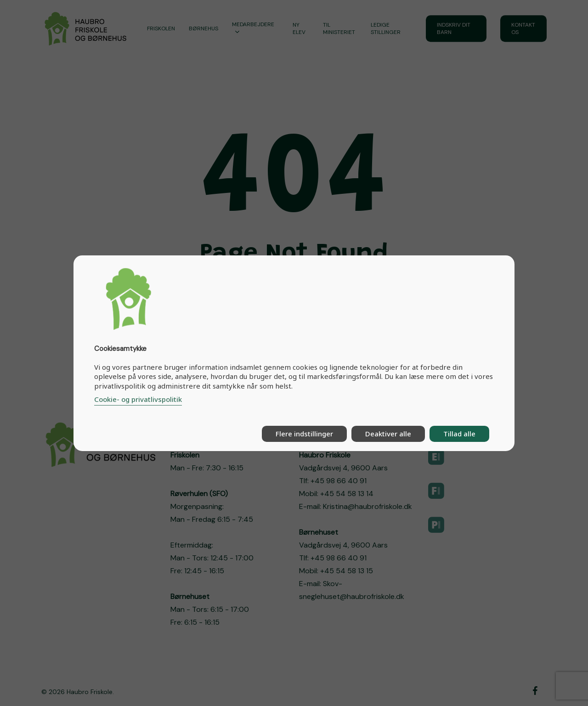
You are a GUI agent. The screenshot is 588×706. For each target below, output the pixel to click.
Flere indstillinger (304, 434)
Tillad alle (459, 434)
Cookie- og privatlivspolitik (138, 399)
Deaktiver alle (388, 434)
